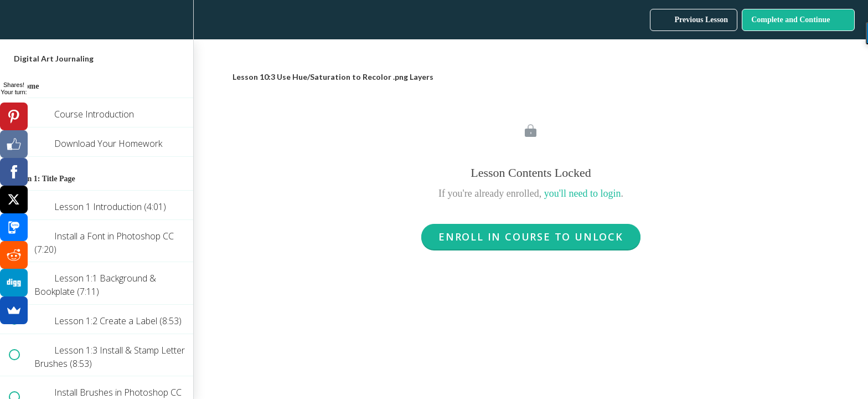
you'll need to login (583, 193)
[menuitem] (179, 20)
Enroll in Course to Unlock (531, 237)
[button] (14, 20)
